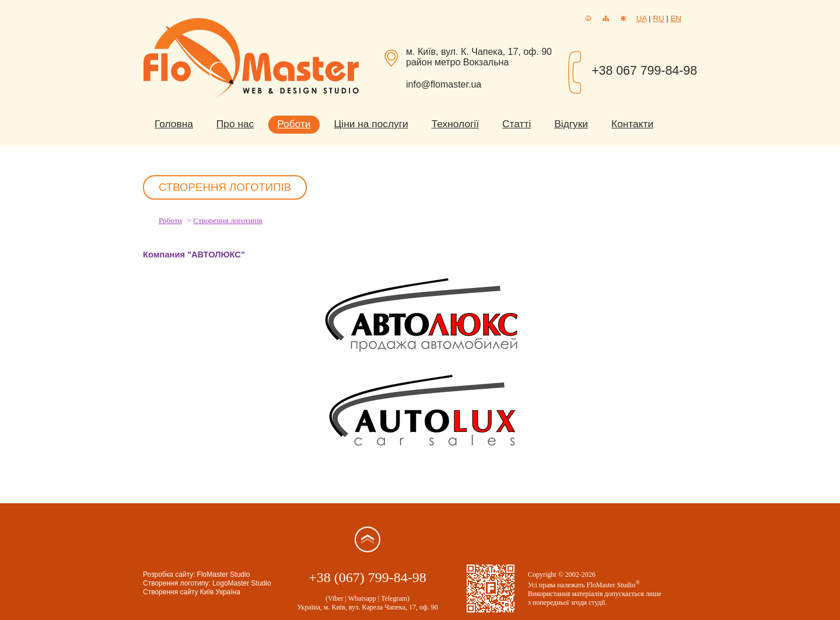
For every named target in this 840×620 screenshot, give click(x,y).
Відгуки (571, 124)
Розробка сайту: (169, 574)
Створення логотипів (228, 220)
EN (676, 18)
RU (658, 18)
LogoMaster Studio (242, 583)
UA (642, 18)
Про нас (235, 124)
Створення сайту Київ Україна (192, 592)
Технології (455, 124)
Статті (517, 124)
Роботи (294, 124)
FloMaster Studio (224, 574)
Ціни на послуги (371, 124)
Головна (174, 124)
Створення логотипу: (177, 583)
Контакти (632, 124)
